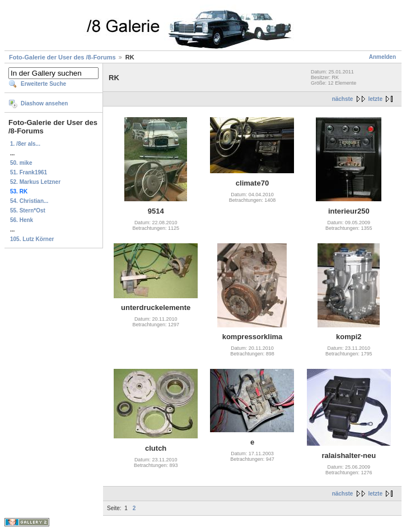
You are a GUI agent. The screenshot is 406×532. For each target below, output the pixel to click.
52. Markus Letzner (35, 182)
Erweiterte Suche (43, 84)
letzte (375, 99)
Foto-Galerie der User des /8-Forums (62, 57)
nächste (343, 99)
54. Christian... (29, 201)
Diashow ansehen (44, 103)
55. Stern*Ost (28, 211)
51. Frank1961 (29, 172)
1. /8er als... (25, 144)
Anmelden (382, 57)
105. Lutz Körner (32, 239)
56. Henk (22, 220)
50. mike (21, 163)
